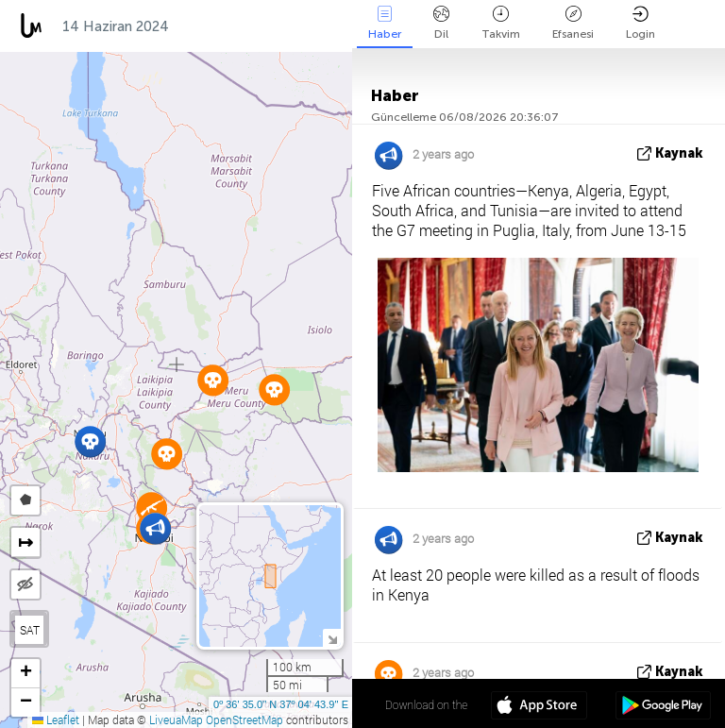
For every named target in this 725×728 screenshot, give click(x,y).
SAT (30, 630)
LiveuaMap (176, 720)
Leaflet (56, 720)
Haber (385, 23)
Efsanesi (573, 23)
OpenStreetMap (244, 720)
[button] (90, 441)
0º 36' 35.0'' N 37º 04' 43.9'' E (281, 704)
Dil (441, 23)
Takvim (501, 23)
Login (641, 23)
